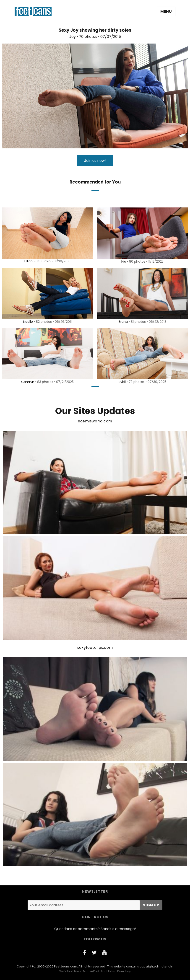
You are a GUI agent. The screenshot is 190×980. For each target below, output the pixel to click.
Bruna (122, 322)
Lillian (28, 261)
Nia (123, 261)
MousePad (91, 971)
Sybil (121, 382)
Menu (166, 12)
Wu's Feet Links (70, 971)
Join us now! (95, 161)
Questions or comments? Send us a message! (95, 929)
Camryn (27, 382)
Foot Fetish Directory (116, 971)
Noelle (27, 322)
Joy (73, 37)
